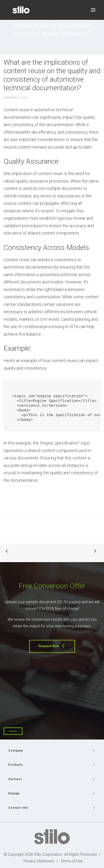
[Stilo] (21, 10)
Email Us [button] (13, 731)
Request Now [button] (52, 646)
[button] (93, 10)
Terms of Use (72, 861)
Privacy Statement (39, 861)
